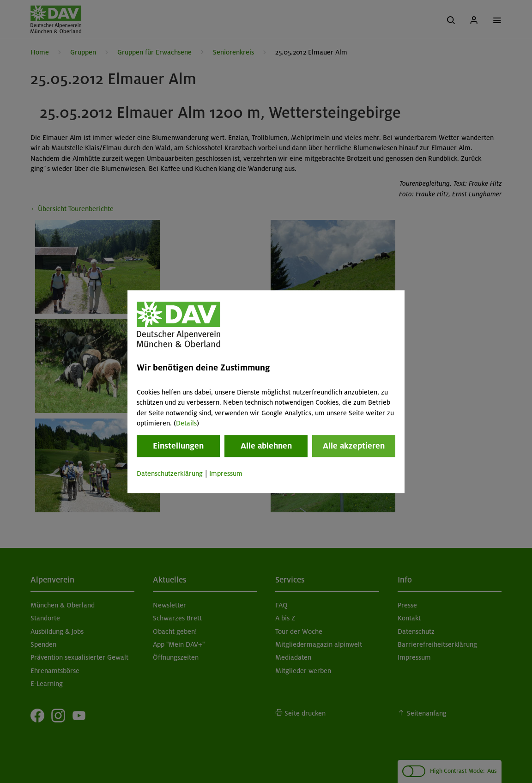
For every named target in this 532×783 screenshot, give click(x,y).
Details (186, 423)
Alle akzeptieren (354, 446)
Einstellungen (178, 446)
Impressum (226, 474)
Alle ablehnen (266, 446)
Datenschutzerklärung (170, 474)
